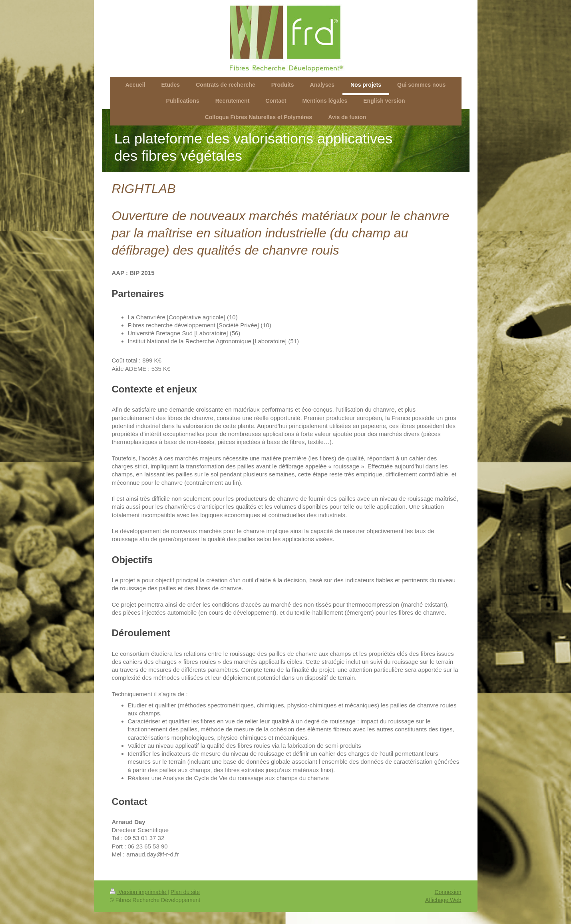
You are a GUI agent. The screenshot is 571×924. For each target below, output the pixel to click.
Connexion (448, 892)
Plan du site (185, 892)
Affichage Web (443, 900)
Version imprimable (139, 892)
